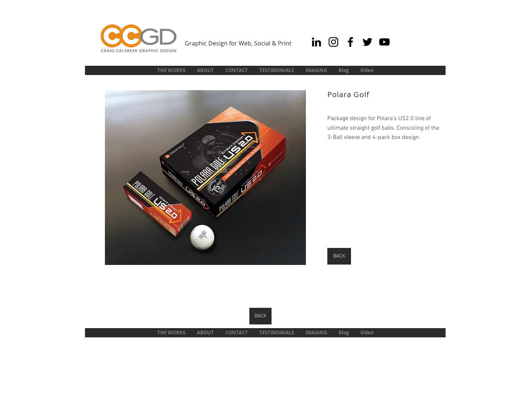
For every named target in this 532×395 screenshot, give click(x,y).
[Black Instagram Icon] (333, 42)
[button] (205, 178)
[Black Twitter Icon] (367, 42)
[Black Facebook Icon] (350, 42)
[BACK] (339, 256)
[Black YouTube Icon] (384, 42)
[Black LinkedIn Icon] (316, 42)
